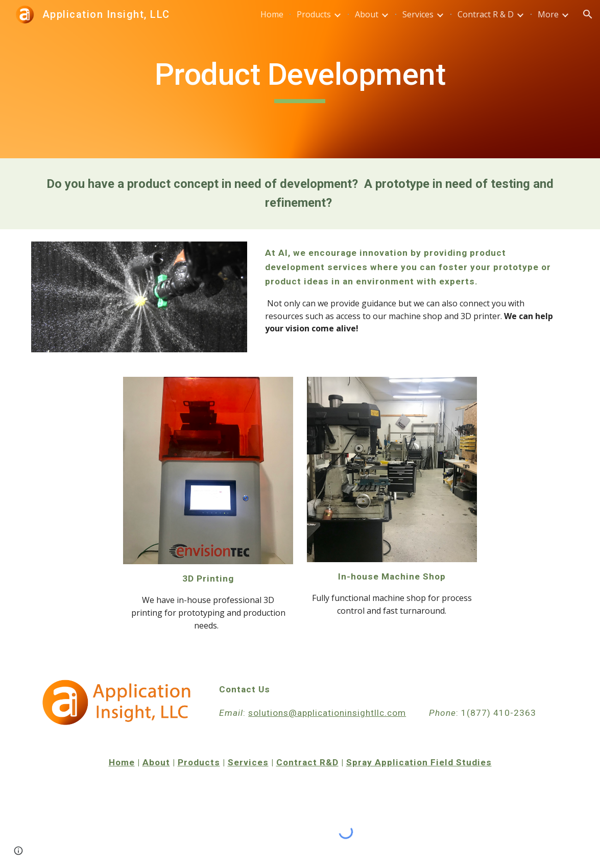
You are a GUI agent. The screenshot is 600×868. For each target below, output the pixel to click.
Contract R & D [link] (486, 14)
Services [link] (418, 14)
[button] (588, 14)
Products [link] (314, 14)
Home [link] (272, 14)
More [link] (548, 14)
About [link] (367, 14)
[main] (300, 79)
